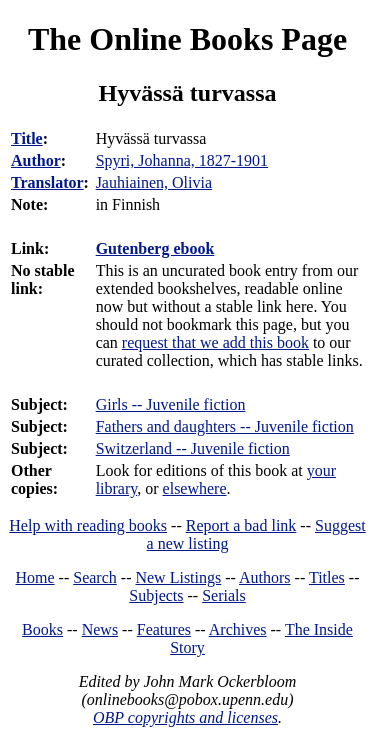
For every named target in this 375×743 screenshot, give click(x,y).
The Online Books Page (187, 39)
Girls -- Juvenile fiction (171, 404)
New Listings (178, 577)
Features (164, 629)
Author (36, 160)
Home (35, 577)
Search (95, 577)
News (100, 629)
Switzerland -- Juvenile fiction (193, 448)
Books (42, 629)
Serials (224, 595)
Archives (238, 629)
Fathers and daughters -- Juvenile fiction (225, 426)
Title (27, 138)
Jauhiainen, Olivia (154, 182)
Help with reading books (88, 525)
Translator (47, 182)
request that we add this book (215, 342)
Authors (265, 577)
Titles (327, 577)
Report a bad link (241, 525)
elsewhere (195, 488)
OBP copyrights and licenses (185, 717)
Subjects (156, 595)
